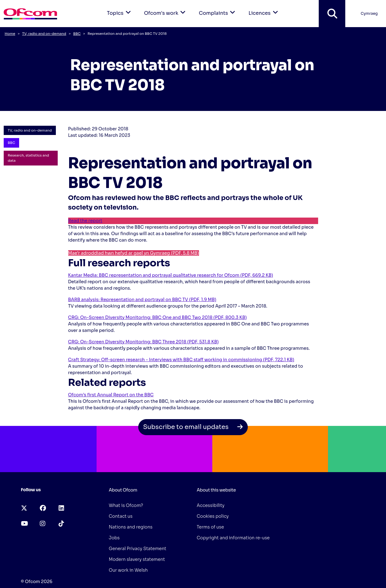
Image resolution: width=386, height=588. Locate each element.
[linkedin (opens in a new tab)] (61, 508)
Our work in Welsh (128, 570)
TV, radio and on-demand (44, 34)
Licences (264, 8)
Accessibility (211, 505)
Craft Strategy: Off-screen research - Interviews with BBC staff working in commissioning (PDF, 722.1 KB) (181, 360)
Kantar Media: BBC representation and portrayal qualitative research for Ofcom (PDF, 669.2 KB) (171, 275)
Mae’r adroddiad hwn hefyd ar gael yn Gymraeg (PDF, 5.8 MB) (134, 253)
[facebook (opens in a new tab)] (43, 508)
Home (10, 34)
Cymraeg (369, 13)
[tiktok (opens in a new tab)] (61, 524)
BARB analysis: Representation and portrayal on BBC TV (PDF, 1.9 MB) (142, 300)
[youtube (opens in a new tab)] (25, 524)
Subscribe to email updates (193, 427)
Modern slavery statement (137, 559)
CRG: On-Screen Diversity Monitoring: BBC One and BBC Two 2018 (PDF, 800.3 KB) (158, 317)
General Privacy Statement (138, 549)
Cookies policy (213, 516)
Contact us (121, 516)
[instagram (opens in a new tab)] (43, 524)
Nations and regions (131, 527)
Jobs (114, 538)
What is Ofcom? (126, 505)
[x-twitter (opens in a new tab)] (24, 508)
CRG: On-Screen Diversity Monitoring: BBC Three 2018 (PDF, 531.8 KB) (143, 342)
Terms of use (210, 527)
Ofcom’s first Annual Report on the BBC (111, 395)
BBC (77, 34)
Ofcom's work (166, 8)
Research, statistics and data (28, 158)
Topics (120, 8)
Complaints (218, 8)
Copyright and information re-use (233, 538)
